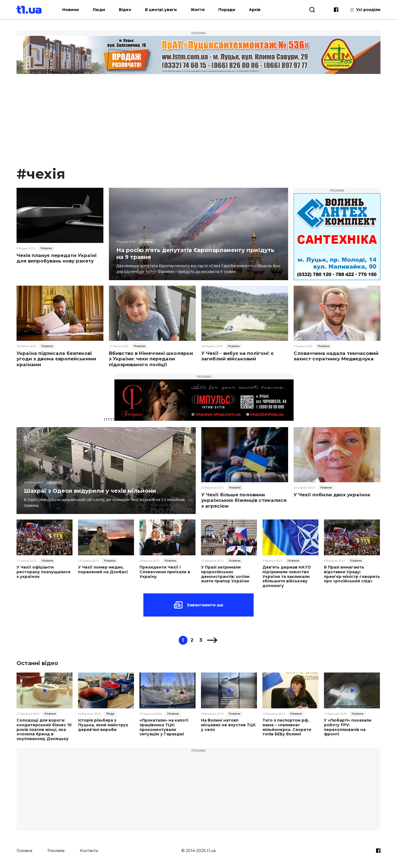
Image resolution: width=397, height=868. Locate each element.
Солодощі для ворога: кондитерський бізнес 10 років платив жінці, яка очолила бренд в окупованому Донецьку (44, 730)
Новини (71, 10)
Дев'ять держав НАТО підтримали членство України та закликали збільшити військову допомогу (287, 577)
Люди (99, 10)
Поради (227, 10)
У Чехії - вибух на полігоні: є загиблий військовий (238, 356)
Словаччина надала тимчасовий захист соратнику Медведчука (336, 356)
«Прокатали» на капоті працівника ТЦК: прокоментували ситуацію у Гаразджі (164, 727)
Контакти (89, 851)
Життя (198, 10)
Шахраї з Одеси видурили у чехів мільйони (90, 491)
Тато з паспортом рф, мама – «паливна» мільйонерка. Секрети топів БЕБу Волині (287, 727)
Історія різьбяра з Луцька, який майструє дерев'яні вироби (103, 725)
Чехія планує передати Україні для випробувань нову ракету (57, 258)
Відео (125, 10)
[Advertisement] (198, 122)
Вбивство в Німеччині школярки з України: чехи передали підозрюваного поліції (151, 359)
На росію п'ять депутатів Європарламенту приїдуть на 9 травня (195, 254)
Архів (255, 10)
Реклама (56, 851)
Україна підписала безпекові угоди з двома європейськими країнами (56, 359)
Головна (24, 851)
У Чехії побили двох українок (332, 495)
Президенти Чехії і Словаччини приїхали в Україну (165, 572)
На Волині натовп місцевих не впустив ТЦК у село (228, 725)
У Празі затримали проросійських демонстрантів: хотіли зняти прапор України (225, 574)
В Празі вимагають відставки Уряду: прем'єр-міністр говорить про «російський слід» (352, 574)
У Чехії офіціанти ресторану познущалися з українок (43, 572)
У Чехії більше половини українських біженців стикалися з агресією (244, 500)
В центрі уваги (161, 10)
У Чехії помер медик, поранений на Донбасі (103, 570)
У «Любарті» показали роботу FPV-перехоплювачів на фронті (348, 727)
